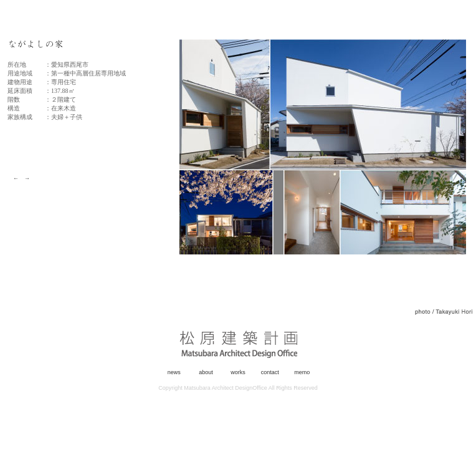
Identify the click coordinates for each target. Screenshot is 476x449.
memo (302, 372)
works (238, 372)
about (206, 372)
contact (270, 372)
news (174, 372)
